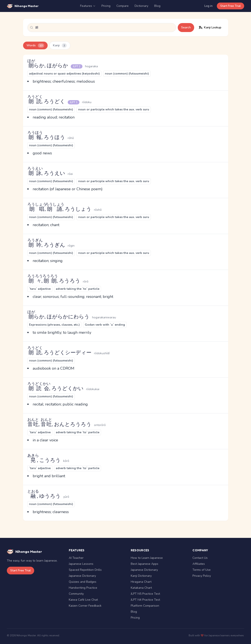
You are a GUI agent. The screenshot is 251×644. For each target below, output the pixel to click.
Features (88, 6)
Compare (123, 6)
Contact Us (200, 558)
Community (76, 594)
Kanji (60, 45)
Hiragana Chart (141, 582)
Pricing (106, 6)
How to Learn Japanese (147, 558)
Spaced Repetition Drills (85, 570)
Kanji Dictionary (141, 576)
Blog (157, 6)
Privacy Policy (202, 576)
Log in (208, 6)
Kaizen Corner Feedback (85, 606)
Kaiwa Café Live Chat (83, 600)
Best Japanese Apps (145, 564)
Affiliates (199, 564)
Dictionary (141, 6)
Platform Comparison (145, 606)
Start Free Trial (230, 6)
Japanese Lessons (81, 564)
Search (186, 27)
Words (35, 45)
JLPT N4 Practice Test (145, 600)
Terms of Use (202, 570)
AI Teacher (76, 558)
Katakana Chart (141, 588)
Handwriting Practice (83, 588)
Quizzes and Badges (83, 582)
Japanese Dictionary (82, 576)
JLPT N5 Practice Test (145, 594)
